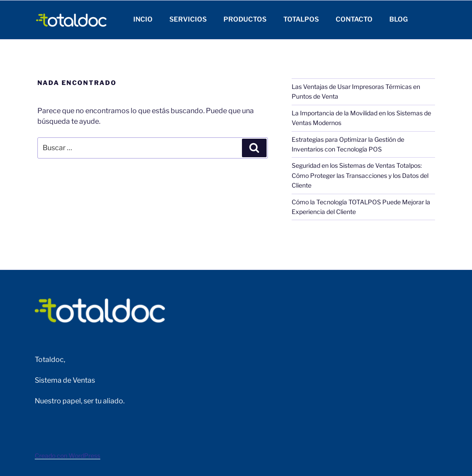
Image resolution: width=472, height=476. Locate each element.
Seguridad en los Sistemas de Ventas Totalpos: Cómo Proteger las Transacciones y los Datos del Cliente (360, 175)
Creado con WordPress (68, 456)
